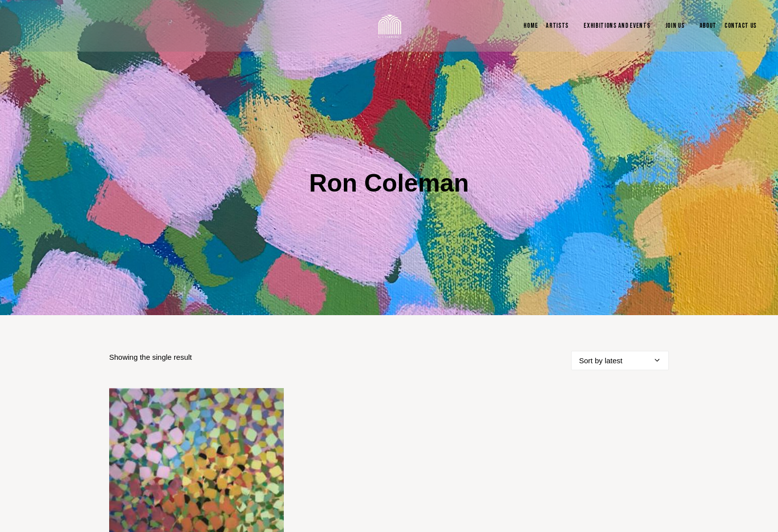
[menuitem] (528, 26)
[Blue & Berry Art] (389, 26)
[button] (196, 437)
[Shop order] (620, 323)
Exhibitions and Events (617, 26)
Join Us (675, 26)
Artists (557, 26)
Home (531, 26)
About (708, 26)
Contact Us (741, 26)
